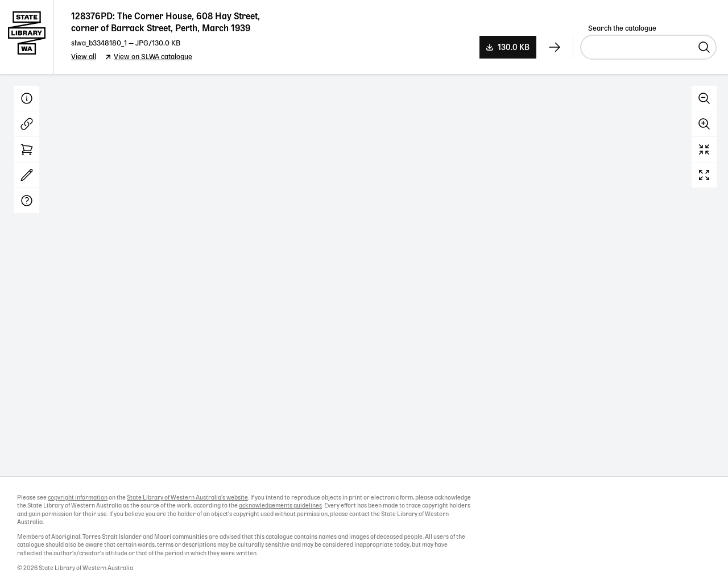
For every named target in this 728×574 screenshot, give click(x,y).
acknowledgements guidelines (280, 506)
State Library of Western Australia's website (187, 498)
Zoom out (704, 98)
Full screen (704, 175)
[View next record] (555, 47)
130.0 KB (514, 48)
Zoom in (704, 124)
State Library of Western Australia (27, 37)
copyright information (78, 498)
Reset (704, 149)
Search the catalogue (622, 29)
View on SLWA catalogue (153, 57)
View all (84, 57)
